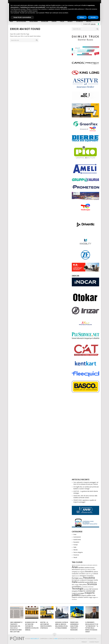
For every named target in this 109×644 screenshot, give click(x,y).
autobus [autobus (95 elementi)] (81, 567)
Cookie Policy (94, 642)
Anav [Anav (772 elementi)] (75, 567)
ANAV (56, 639)
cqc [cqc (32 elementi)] (91, 574)
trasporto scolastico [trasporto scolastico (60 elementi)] (78, 597)
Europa (76, 545)
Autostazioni (77, 537)
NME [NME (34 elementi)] (73, 585)
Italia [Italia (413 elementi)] (75, 582)
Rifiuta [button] (82, 17)
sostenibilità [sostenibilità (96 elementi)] (76, 587)
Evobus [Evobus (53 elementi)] (81, 578)
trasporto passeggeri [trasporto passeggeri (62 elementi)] (78, 593)
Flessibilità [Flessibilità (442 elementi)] (89, 578)
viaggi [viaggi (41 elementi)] (90, 597)
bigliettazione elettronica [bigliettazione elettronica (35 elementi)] (87, 570)
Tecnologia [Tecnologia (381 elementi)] (77, 589)
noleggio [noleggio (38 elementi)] (77, 585)
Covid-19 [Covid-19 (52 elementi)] (88, 574)
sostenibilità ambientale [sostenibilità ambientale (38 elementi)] (87, 587)
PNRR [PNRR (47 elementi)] (80, 585)
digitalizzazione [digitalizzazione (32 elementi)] (76, 576)
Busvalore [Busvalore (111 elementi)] (89, 572)
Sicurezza (76, 555)
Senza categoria (78, 552)
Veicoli (75, 557)
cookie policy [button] (63, 7)
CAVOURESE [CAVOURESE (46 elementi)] (82, 574)
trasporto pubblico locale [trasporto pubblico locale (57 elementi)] (88, 595)
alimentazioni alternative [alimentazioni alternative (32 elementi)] (87, 565)
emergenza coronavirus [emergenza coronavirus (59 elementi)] (87, 576)
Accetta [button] (93, 17)
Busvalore (76, 542)
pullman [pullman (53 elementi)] (85, 585)
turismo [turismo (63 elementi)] (86, 597)
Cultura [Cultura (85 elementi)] (95, 574)
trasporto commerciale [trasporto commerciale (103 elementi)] (87, 591)
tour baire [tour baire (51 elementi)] (86, 589)
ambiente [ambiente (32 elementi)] (95, 565)
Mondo (76, 550)
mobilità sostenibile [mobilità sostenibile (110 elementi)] (86, 582)
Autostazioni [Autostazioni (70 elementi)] (76, 569)
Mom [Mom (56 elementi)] (95, 582)
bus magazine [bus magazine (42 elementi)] (81, 572)
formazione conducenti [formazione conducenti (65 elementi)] (79, 580)
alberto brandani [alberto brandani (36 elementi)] (76, 565)
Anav (75, 534)
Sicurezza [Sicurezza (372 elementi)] (92, 584)
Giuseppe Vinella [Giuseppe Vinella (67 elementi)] (92, 580)
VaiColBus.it (35, 639)
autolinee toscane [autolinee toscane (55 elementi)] (89, 568)
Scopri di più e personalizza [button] (22, 17)
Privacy (84, 642)
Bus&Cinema (77, 540)
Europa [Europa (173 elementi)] (75, 578)
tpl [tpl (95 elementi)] (90, 589)
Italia (75, 547)
